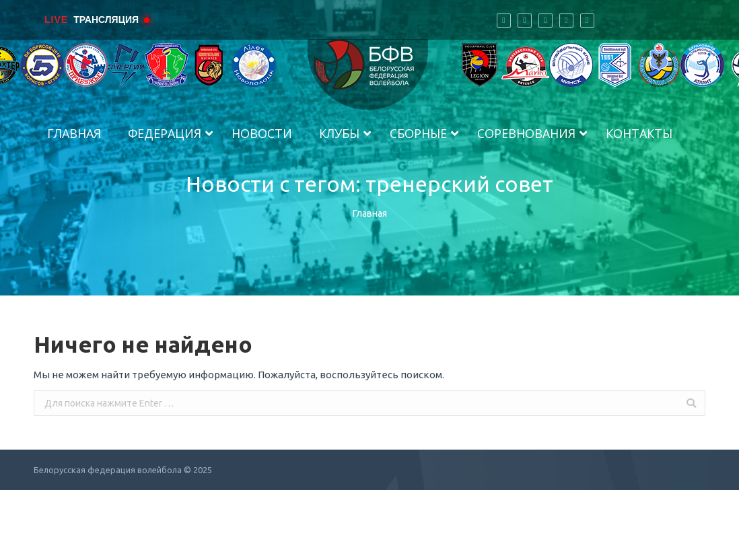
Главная (370, 213)
